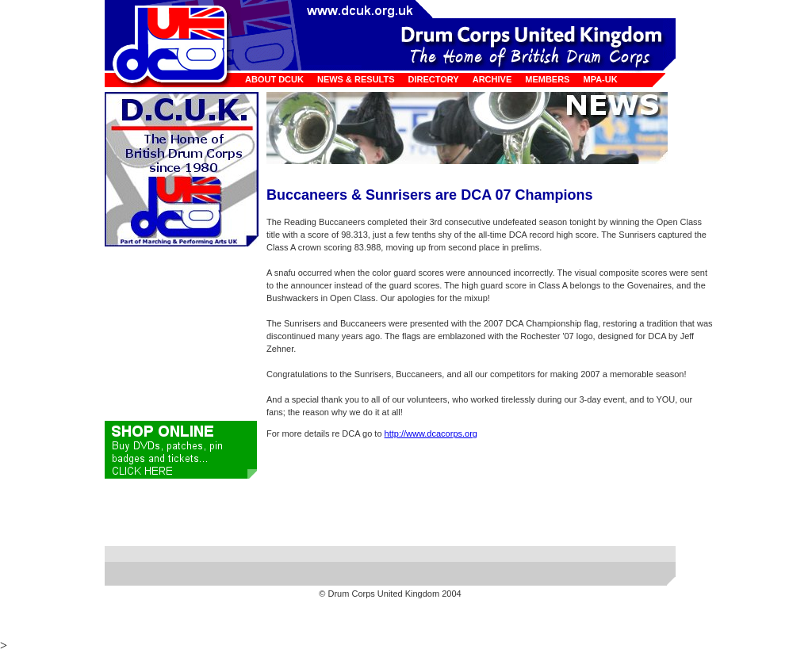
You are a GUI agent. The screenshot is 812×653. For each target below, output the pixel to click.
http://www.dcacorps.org (431, 433)
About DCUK (274, 79)
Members (547, 79)
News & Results (356, 79)
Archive (492, 79)
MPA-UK (600, 79)
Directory (434, 79)
